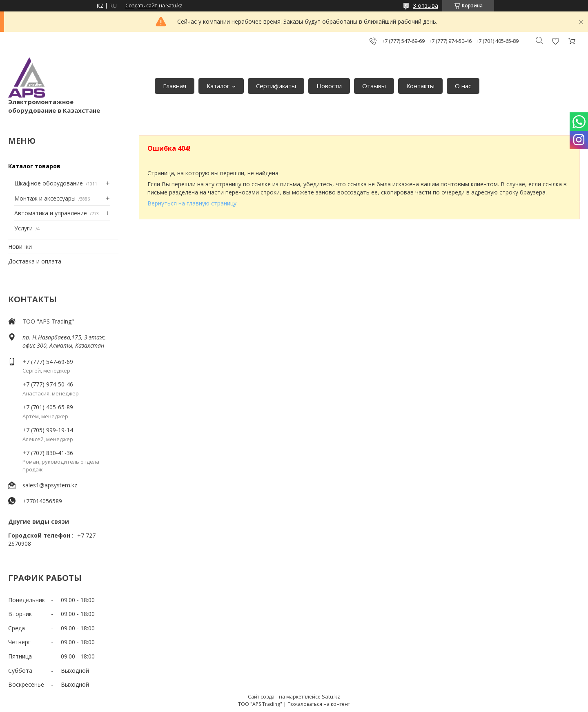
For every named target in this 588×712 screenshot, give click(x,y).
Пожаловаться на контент (319, 704)
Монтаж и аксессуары (45, 198)
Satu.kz (331, 696)
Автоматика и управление (51, 213)
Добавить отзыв (555, 41)
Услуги (23, 228)
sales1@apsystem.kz (50, 485)
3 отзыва (425, 6)
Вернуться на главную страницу (192, 203)
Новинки (20, 247)
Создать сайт (141, 6)
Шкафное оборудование (49, 183)
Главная (175, 86)
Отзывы (374, 86)
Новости (329, 86)
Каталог (218, 86)
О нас (463, 86)
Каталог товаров (34, 166)
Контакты (420, 86)
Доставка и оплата (35, 261)
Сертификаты (276, 86)
